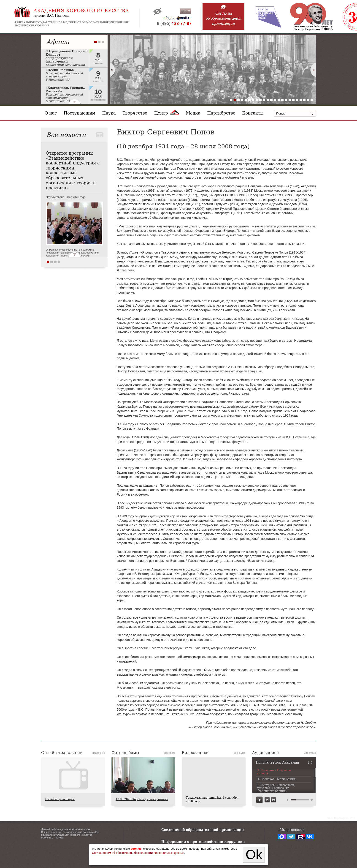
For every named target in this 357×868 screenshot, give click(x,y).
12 (271, 100)
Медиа (193, 113)
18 (293, 100)
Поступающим (79, 113)
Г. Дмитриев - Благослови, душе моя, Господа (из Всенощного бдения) (276, 788)
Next (313, 70)
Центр (167, 113)
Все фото (170, 753)
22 (308, 100)
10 (264, 100)
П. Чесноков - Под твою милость (274, 772)
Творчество (135, 113)
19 (297, 100)
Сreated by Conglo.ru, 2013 (341, 818)
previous (267, 800)
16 (286, 100)
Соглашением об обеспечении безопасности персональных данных (138, 853)
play (260, 800)
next (273, 800)
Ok (254, 855)
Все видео (239, 753)
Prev (112, 70)
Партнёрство (221, 113)
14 (279, 100)
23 (312, 100)
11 (268, 100)
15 (282, 100)
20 (301, 100)
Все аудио (310, 753)
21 (304, 100)
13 (275, 100)
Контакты (253, 113)
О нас (51, 113)
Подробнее (99, 753)
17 (290, 100)
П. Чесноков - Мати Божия (276, 779)
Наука (109, 113)
